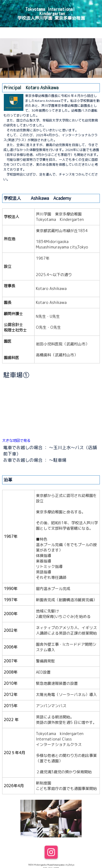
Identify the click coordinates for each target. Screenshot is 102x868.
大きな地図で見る (16, 440)
